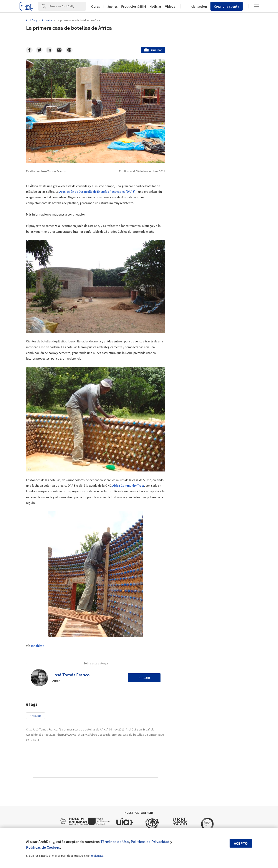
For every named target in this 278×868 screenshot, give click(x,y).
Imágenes (111, 6)
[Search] (68, 6)
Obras (95, 6)
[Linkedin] (49, 50)
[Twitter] (39, 50)
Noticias (156, 6)
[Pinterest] (69, 50)
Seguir (144, 678)
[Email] (59, 50)
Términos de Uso (115, 842)
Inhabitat (37, 646)
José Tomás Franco (71, 675)
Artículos (36, 716)
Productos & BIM (134, 6)
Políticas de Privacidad (150, 842)
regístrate (97, 856)
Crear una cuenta (227, 6)
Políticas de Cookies (43, 847)
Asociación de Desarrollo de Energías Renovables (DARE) (97, 192)
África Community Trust (128, 485)
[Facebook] (29, 50)
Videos (170, 6)
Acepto (241, 843)
